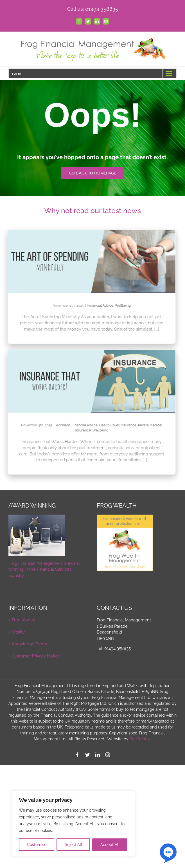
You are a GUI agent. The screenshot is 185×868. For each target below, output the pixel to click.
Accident (60, 425)
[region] (73, 824)
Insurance (126, 425)
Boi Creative (141, 739)
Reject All (73, 845)
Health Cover (107, 425)
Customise (37, 845)
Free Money (23, 620)
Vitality (18, 632)
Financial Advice (98, 305)
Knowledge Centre (30, 644)
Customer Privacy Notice (36, 656)
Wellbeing (120, 305)
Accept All (110, 845)
